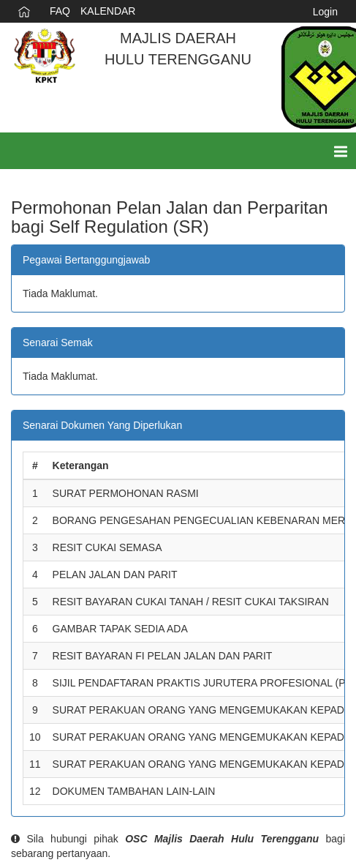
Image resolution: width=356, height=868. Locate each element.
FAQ (60, 11)
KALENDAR (108, 11)
